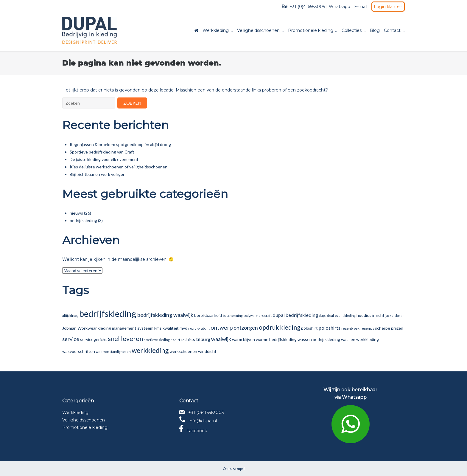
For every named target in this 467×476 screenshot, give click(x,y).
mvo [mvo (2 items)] (183, 328)
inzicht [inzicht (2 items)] (378, 315)
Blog (375, 30)
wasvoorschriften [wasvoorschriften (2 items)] (79, 351)
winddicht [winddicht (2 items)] (207, 351)
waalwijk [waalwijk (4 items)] (221, 339)
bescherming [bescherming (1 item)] (233, 315)
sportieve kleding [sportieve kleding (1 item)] (157, 340)
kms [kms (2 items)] (158, 328)
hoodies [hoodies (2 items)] (364, 315)
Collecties (352, 30)
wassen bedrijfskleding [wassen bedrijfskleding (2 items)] (319, 339)
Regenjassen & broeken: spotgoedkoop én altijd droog (120, 144)
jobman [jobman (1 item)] (399, 315)
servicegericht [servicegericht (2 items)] (94, 339)
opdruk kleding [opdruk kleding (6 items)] (280, 327)
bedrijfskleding (83, 220)
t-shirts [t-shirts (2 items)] (188, 339)
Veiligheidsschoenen (258, 30)
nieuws (76, 213)
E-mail (361, 7)
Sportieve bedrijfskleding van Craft (102, 152)
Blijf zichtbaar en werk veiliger (97, 174)
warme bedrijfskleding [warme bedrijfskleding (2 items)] (276, 339)
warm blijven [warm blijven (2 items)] (243, 339)
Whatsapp (340, 7)
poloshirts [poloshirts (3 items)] (330, 328)
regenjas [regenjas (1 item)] (367, 328)
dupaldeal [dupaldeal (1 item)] (326, 315)
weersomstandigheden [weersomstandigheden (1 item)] (113, 352)
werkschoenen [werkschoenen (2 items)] (183, 351)
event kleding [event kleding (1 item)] (345, 315)
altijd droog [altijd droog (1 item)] (70, 315)
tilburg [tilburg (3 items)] (203, 339)
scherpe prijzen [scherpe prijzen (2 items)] (389, 328)
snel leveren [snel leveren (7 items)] (125, 338)
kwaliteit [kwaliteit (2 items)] (171, 328)
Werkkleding (216, 30)
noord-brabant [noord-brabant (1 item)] (199, 328)
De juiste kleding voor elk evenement (104, 159)
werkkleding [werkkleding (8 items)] (150, 350)
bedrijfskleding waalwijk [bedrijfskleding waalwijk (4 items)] (165, 315)
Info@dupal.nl (198, 421)
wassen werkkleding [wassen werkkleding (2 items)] (360, 339)
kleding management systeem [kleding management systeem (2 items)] (126, 328)
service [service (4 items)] (71, 339)
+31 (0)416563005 (201, 413)
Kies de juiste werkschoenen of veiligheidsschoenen (119, 167)
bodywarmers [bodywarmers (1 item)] (254, 315)
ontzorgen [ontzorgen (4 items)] (246, 328)
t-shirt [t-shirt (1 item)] (175, 340)
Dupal (240, 469)
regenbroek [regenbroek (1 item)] (350, 328)
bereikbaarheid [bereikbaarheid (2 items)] (208, 315)
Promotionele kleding (311, 30)
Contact (392, 30)
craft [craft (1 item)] (268, 315)
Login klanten (388, 7)
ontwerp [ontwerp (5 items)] (222, 327)
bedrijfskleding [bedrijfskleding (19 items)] (108, 313)
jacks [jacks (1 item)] (389, 315)
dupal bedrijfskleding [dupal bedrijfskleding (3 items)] (295, 315)
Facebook (193, 431)
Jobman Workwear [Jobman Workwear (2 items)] (80, 328)
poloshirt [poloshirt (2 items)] (309, 328)
